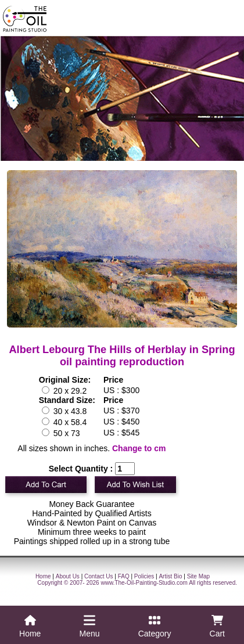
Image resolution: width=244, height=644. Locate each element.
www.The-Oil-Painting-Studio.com (144, 583)
